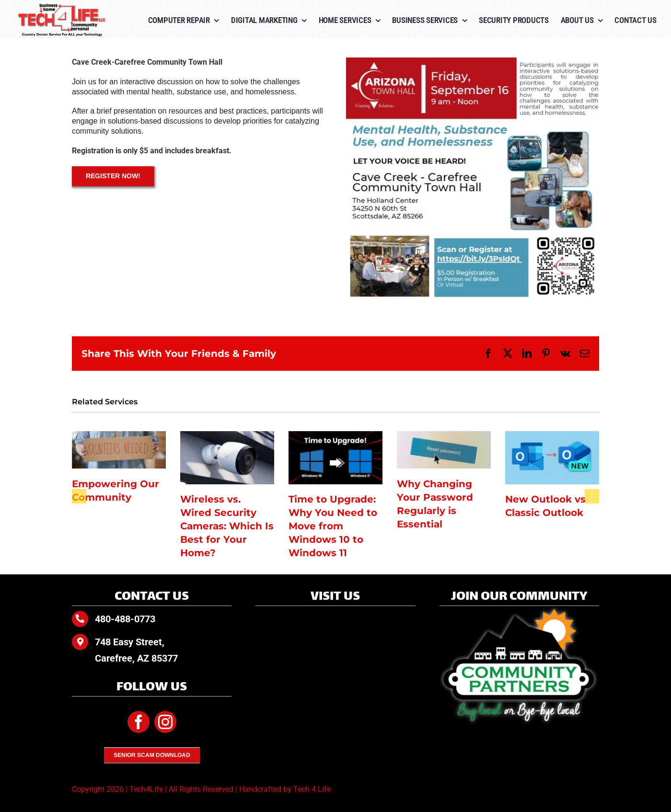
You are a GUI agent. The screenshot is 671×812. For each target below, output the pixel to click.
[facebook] (139, 722)
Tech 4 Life (312, 789)
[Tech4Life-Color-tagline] (62, 7)
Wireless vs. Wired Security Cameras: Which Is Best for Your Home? (227, 526)
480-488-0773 (125, 619)
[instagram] (165, 722)
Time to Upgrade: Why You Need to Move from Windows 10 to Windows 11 (333, 526)
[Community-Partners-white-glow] (519, 610)
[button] (79, 496)
